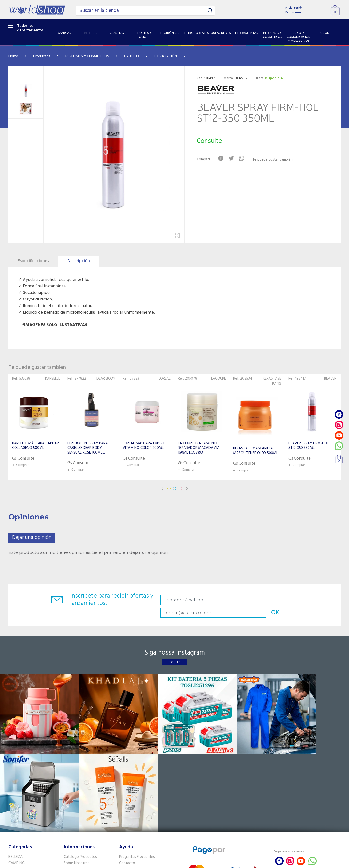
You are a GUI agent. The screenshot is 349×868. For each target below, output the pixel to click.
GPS (12, 821)
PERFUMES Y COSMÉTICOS (87, 56)
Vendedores (129, 759)
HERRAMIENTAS (21, 785)
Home (13, 56)
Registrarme (293, 12)
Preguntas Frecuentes (137, 747)
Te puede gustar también (275, 160)
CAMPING (17, 753)
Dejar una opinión (32, 538)
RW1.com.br (191, 862)
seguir (175, 651)
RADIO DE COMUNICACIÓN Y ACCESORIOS (32, 800)
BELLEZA (16, 747)
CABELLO (131, 56)
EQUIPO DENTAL (22, 778)
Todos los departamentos (30, 28)
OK (306, 600)
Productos (42, 56)
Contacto (127, 753)
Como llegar (73, 759)
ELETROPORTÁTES (23, 772)
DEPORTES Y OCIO (23, 759)
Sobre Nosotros (77, 753)
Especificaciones (33, 261)
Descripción (79, 261)
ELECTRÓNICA (20, 766)
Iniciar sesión (294, 8)
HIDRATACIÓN (165, 56)
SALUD (14, 809)
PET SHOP (17, 828)
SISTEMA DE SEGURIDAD (29, 815)
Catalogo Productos (80, 747)
